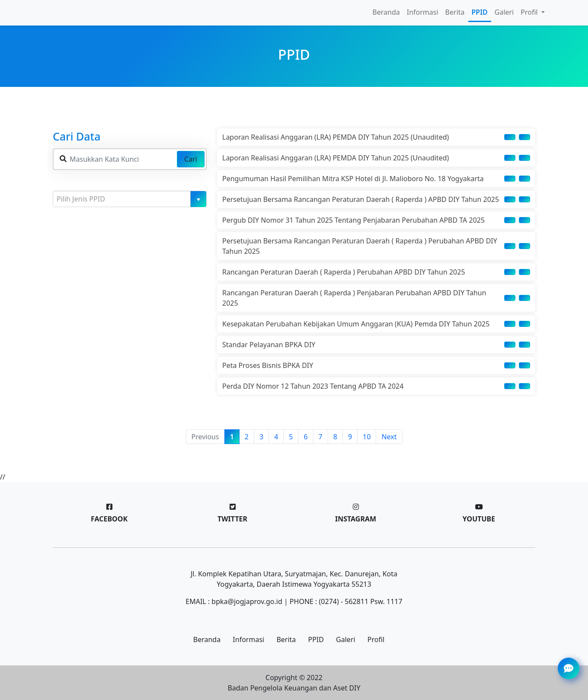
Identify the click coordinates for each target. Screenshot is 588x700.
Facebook (109, 519)
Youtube (479, 519)
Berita (455, 12)
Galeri (504, 12)
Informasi (423, 12)
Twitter (232, 519)
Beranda (386, 12)
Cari (191, 159)
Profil (376, 639)
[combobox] (130, 199)
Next (389, 437)
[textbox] (126, 199)
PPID (480, 12)
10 (367, 437)
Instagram (356, 519)
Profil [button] (530, 12)
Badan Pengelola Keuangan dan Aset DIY (294, 688)
